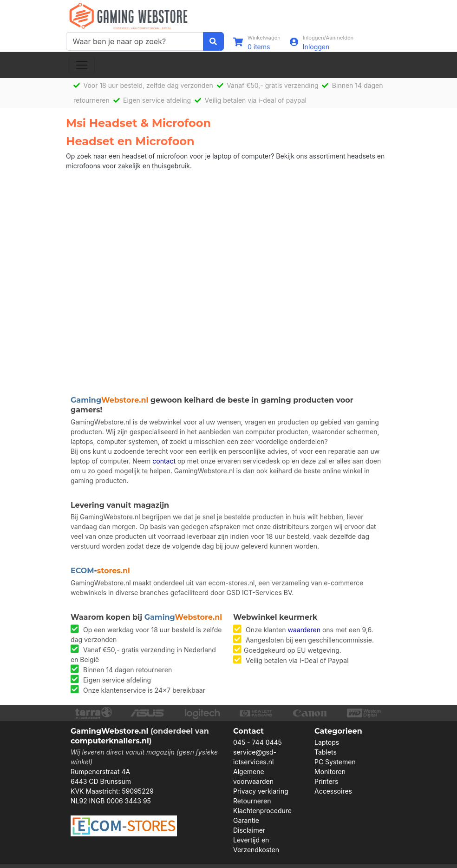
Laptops (327, 742)
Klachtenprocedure (262, 811)
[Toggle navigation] (82, 65)
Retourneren (252, 801)
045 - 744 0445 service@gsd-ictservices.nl (258, 752)
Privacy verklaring (261, 791)
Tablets (326, 752)
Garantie (246, 820)
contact (164, 461)
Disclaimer (249, 830)
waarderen (304, 630)
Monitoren (330, 772)
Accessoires (333, 791)
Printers (326, 781)
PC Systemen (335, 762)
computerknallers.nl (110, 741)
